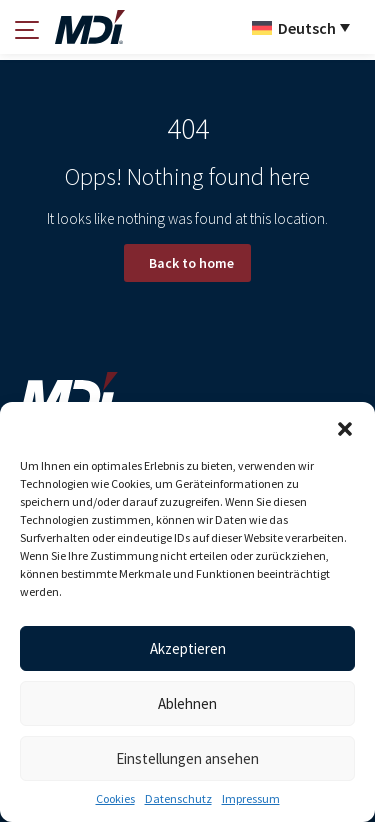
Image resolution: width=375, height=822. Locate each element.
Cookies (115, 798)
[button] (345, 427)
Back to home (191, 263)
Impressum (251, 798)
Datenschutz (178, 798)
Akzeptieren (188, 648)
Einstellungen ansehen (187, 758)
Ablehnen (187, 703)
